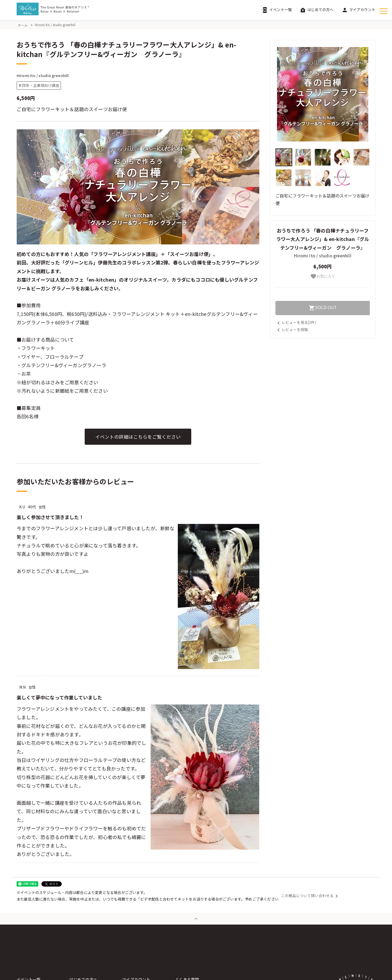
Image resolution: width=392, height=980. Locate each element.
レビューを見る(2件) (296, 322)
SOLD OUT (323, 308)
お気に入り (323, 276)
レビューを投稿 (292, 329)
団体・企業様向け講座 (41, 87)
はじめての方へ (317, 10)
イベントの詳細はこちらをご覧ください (138, 439)
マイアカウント (358, 10)
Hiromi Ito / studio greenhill (55, 25)
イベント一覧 (277, 10)
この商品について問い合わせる (311, 898)
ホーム (23, 25)
